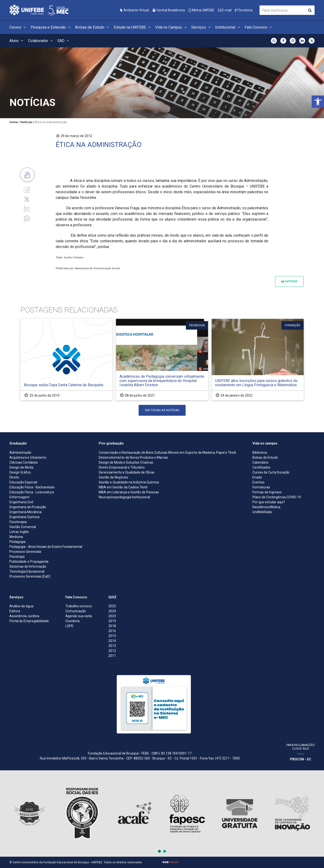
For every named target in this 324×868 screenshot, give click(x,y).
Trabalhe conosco (79, 606)
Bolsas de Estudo (93, 27)
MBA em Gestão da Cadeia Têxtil (123, 487)
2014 (112, 641)
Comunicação (76, 611)
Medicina (16, 537)
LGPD (69, 626)
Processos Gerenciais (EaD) (30, 576)
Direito (14, 477)
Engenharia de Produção (28, 507)
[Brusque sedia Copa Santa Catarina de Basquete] (66, 359)
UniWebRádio (262, 512)
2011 (112, 656)
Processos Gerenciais (25, 552)
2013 (112, 646)
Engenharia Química (24, 517)
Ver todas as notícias (162, 410)
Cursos (18, 27)
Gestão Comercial (23, 527)
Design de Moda (21, 467)
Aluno (17, 41)
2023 (112, 616)
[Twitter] (27, 199)
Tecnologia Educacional (27, 571)
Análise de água (21, 606)
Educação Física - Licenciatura (32, 492)
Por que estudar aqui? (269, 502)
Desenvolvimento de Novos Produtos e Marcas (133, 457)
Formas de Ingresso (267, 492)
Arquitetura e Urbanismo (28, 457)
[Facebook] (27, 190)
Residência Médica (266, 507)
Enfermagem (19, 497)
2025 (112, 606)
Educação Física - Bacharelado (32, 487)
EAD (64, 41)
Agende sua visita (79, 616)
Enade (257, 477)
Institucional (228, 27)
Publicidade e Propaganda (29, 562)
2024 (112, 611)
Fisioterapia (18, 522)
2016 (112, 631)
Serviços (202, 27)
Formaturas (261, 487)
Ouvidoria (244, 10)
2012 (112, 651)
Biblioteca (260, 453)
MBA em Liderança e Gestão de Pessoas (129, 492)
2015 (112, 636)
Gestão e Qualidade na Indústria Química (129, 482)
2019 (112, 621)
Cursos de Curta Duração (271, 472)
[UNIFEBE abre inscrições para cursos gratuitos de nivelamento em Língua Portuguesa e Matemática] (258, 359)
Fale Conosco (259, 27)
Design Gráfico (20, 472)
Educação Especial (23, 482)
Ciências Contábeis (24, 462)
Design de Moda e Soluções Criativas (126, 462)
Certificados (261, 467)
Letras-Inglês (19, 532)
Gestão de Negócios (113, 477)
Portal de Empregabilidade (29, 621)
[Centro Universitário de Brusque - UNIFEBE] (39, 10)
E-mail (225, 10)
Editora (15, 611)
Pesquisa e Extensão (51, 27)
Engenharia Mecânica (26, 512)
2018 (112, 626)
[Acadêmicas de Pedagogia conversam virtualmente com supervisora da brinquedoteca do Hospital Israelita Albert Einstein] (162, 359)
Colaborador (41, 41)
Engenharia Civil (21, 502)
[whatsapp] (27, 218)
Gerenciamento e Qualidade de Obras (127, 472)
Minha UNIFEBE (201, 10)
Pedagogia (17, 542)
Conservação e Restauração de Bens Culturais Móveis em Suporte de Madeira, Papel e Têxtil (167, 453)
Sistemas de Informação (28, 566)
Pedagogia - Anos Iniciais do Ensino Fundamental (46, 547)
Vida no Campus (171, 27)
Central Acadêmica (169, 10)
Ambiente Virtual (135, 10)
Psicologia (17, 557)
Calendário (260, 462)
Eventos (258, 482)
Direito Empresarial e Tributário (122, 467)
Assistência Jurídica (24, 616)
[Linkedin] (27, 208)
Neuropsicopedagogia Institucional (124, 497)
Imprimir (289, 281)
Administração (20, 453)
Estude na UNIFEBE (133, 27)
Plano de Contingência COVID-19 (277, 497)
